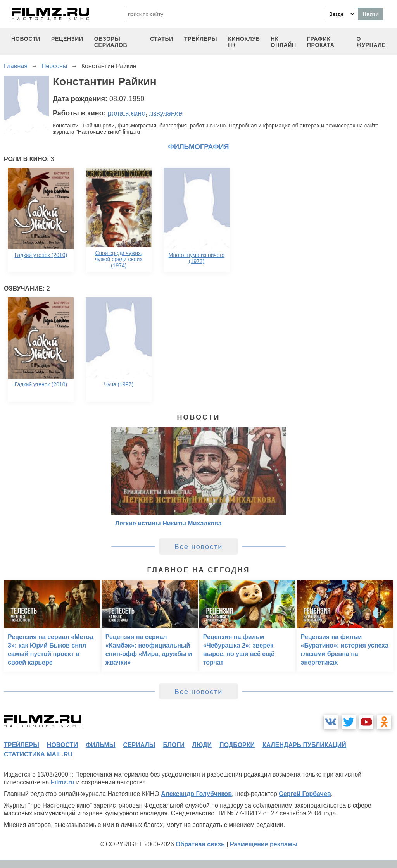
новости (26, 39)
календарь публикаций (304, 745)
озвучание (166, 113)
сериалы (139, 745)
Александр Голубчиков (196, 794)
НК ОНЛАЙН (284, 42)
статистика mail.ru (38, 754)
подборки (237, 745)
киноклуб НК (244, 42)
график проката (321, 42)
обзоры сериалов (111, 42)
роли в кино (127, 113)
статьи (162, 39)
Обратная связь (200, 844)
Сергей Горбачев (305, 794)
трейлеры (201, 39)
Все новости (199, 547)
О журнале (371, 42)
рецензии (67, 39)
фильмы (100, 745)
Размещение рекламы (264, 844)
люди (202, 745)
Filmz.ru (63, 782)
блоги (173, 745)
